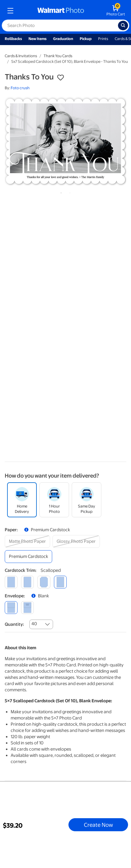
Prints (103, 39)
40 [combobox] (34, 624)
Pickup (86, 39)
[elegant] (44, 582)
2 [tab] (69, 192)
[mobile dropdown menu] (10, 11)
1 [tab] (60, 192)
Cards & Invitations (21, 56)
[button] (60, 78)
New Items (37, 39)
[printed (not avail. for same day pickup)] (27, 608)
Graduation (63, 39)
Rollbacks (13, 39)
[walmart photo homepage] (61, 11)
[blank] (11, 608)
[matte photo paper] (27, 541)
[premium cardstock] (28, 557)
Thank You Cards (58, 56)
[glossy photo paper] (76, 541)
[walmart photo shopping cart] (116, 11)
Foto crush (20, 88)
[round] (27, 582)
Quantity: (14, 624)
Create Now (98, 825)
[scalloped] (60, 582)
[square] (11, 582)
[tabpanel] (65, 141)
